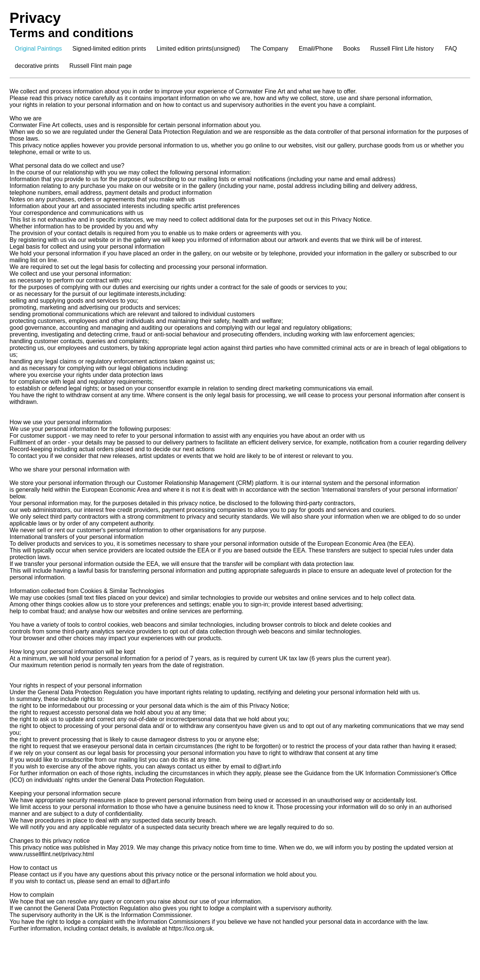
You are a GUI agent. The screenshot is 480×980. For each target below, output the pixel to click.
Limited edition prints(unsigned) (198, 49)
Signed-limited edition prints (109, 49)
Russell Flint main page (100, 66)
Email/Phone (316, 49)
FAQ (451, 49)
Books (351, 49)
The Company (269, 49)
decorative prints (37, 66)
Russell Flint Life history (402, 49)
